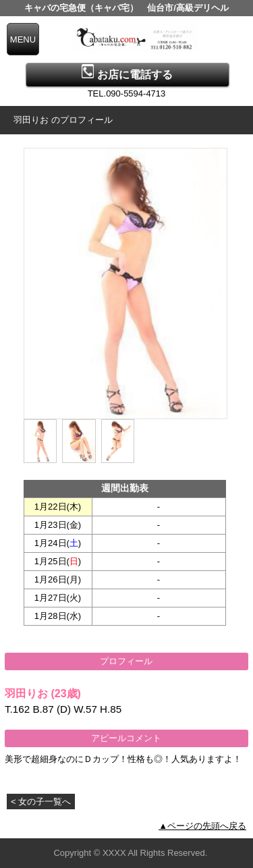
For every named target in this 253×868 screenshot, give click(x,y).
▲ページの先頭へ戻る (202, 826)
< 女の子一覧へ (41, 802)
